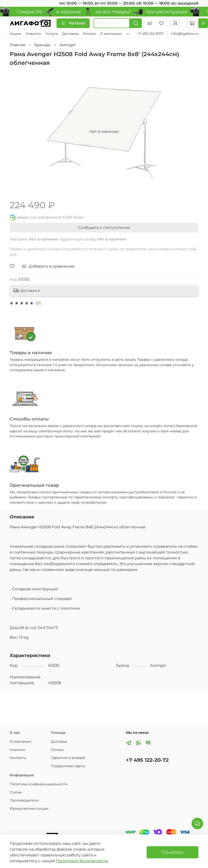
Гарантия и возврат (68, 758)
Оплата (89, 34)
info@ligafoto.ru (185, 34)
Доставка (70, 34)
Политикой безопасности (82, 861)
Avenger (68, 45)
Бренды (42, 45)
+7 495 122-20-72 (147, 760)
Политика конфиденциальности (39, 784)
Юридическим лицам (29, 808)
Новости (33, 34)
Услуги (52, 34)
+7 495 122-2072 (150, 34)
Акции (15, 34)
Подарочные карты (68, 766)
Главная (18, 45)
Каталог (73, 23)
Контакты (18, 758)
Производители (24, 800)
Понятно (172, 852)
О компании (111, 34)
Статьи (16, 792)
